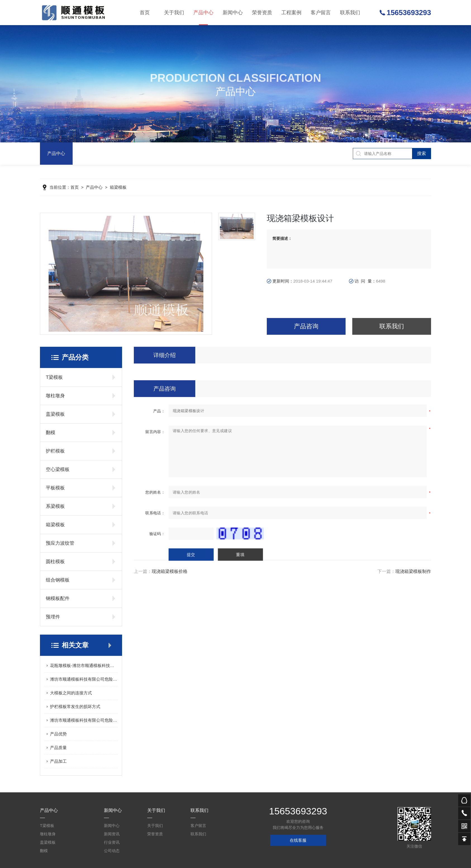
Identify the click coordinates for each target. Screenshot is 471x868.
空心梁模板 (58, 469)
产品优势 (58, 734)
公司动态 (112, 851)
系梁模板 (55, 506)
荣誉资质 (262, 13)
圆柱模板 (55, 562)
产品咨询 (306, 326)
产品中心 (203, 17)
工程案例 (292, 13)
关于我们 (173, 13)
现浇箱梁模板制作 (413, 571)
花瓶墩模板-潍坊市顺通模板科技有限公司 (84, 665)
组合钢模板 (58, 580)
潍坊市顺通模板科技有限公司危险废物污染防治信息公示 (84, 679)
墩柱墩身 (55, 396)
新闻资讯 (112, 834)
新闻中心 (232, 13)
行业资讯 (112, 842)
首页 (144, 13)
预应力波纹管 (60, 543)
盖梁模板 (55, 414)
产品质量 (58, 748)
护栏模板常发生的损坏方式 (75, 706)
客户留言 (321, 13)
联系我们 (351, 13)
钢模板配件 (58, 598)
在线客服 (298, 840)
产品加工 (58, 761)
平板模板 (55, 488)
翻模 (51, 433)
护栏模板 (55, 451)
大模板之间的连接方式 (71, 693)
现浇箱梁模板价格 (170, 571)
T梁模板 (54, 377)
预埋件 (53, 617)
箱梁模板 (118, 188)
